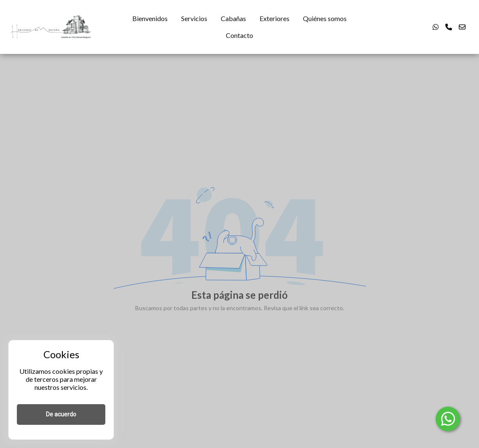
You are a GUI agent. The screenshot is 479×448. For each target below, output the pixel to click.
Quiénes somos (325, 18)
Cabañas (233, 18)
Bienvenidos (150, 18)
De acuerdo (61, 414)
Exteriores (274, 18)
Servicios (194, 18)
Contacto (239, 35)
